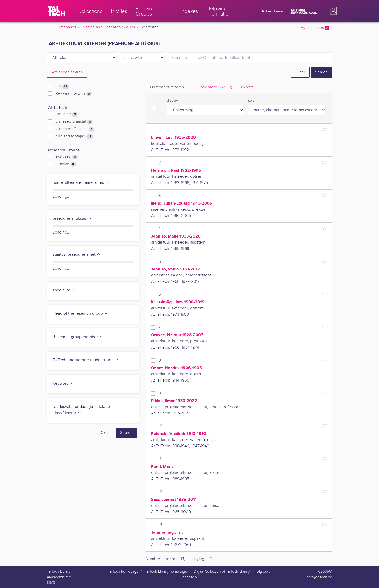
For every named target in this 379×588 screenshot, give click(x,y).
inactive (66, 164)
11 (160, 459)
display (172, 101)
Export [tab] (247, 87)
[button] (332, 11)
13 (160, 525)
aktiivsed (67, 157)
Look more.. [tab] (215, 87)
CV (62, 86)
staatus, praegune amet (77, 255)
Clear (300, 72)
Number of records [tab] (169, 87)
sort (251, 101)
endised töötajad (74, 136)
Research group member (78, 337)
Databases (67, 27)
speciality (64, 290)
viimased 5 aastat (74, 122)
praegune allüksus (72, 218)
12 (160, 492)
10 (160, 426)
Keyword (63, 384)
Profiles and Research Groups (108, 27)
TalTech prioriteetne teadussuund (86, 360)
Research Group (74, 94)
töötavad (67, 114)
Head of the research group (80, 313)
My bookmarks (315, 28)
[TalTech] (57, 11)
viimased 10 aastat (75, 129)
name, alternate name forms (81, 183)
